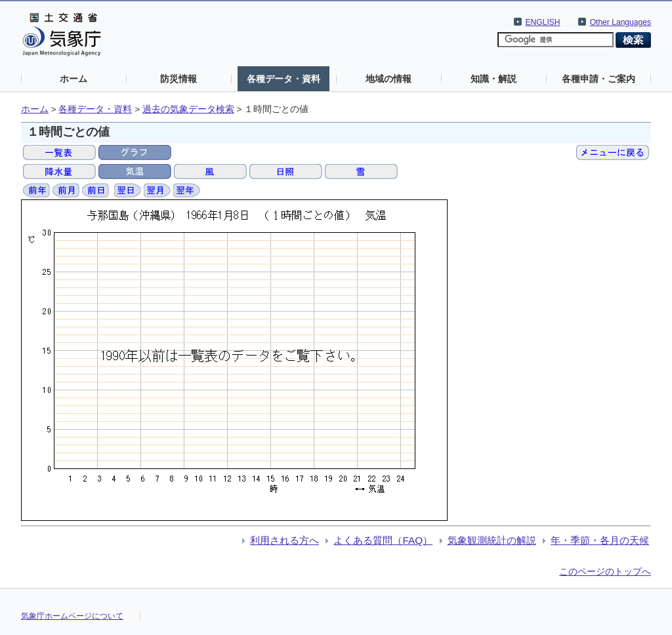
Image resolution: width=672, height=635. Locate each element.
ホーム (73, 79)
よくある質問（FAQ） (383, 540)
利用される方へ (284, 540)
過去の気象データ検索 (188, 109)
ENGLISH (543, 22)
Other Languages (620, 22)
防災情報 (178, 79)
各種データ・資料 (283, 79)
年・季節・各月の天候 (600, 540)
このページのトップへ (605, 571)
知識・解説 (493, 79)
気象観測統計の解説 (492, 540)
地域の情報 (388, 79)
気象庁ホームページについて (72, 616)
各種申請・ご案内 (598, 79)
